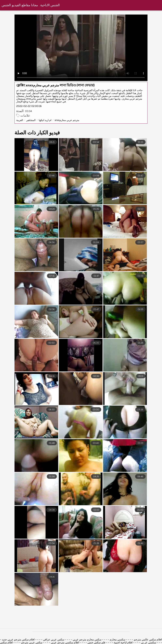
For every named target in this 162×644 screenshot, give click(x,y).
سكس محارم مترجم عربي (87, 640)
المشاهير (31, 120)
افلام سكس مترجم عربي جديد (18, 640)
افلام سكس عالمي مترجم (148, 640)
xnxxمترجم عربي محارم (67, 120)
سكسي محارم (117, 640)
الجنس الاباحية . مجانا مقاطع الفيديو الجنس (31, 5)
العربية (20, 120)
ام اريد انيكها (45, 120)
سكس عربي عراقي (54, 640)
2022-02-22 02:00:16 (29, 106)
